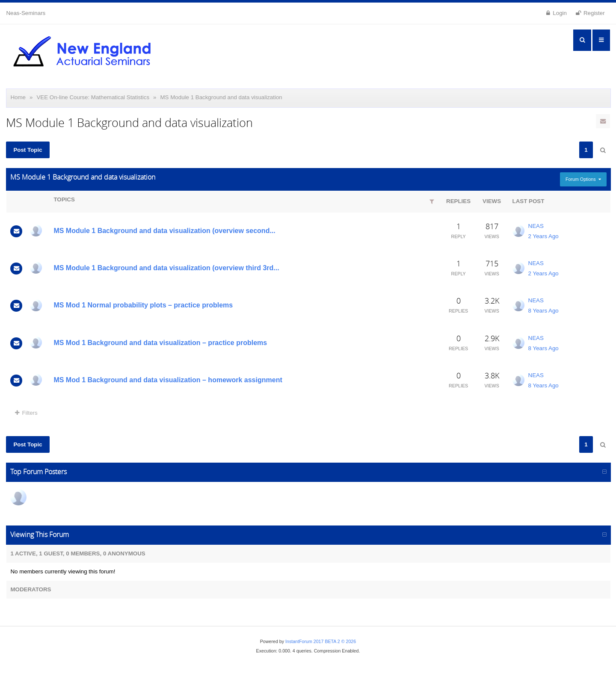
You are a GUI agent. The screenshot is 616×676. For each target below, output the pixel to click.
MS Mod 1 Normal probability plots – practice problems (143, 305)
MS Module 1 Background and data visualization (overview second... (164, 231)
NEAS (536, 226)
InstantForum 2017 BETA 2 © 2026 (321, 641)
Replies (458, 201)
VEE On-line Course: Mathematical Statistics (93, 97)
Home (18, 97)
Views (492, 201)
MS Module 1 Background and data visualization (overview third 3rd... (166, 268)
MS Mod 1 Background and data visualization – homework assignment (168, 380)
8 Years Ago (543, 311)
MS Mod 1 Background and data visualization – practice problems (160, 343)
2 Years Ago (543, 236)
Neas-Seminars (26, 13)
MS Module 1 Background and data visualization (221, 97)
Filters (26, 413)
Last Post (529, 201)
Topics (64, 199)
